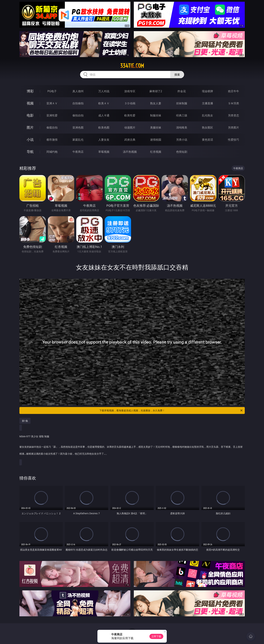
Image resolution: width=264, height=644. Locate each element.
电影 (30, 115)
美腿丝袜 (156, 127)
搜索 (177, 75)
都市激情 (52, 140)
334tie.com (132, 66)
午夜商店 (78, 152)
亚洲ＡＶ (52, 103)
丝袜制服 (182, 103)
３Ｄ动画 (130, 103)
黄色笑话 (207, 140)
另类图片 (233, 127)
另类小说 (182, 140)
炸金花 (182, 91)
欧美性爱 (130, 115)
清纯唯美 (182, 127)
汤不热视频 (130, 152)
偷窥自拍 (52, 127)
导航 (30, 152)
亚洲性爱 (52, 115)
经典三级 (182, 115)
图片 (30, 127)
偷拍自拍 (78, 115)
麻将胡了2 (156, 91)
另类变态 (233, 115)
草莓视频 (104, 152)
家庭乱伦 (78, 140)
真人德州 (78, 91)
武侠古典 (130, 140)
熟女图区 (207, 127)
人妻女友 (104, 140)
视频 (30, 103)
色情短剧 (182, 152)
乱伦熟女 (207, 115)
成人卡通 (104, 115)
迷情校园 (156, 140)
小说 (30, 140)
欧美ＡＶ (104, 103)
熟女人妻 (156, 103)
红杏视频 (156, 152)
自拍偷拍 (78, 103)
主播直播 (207, 103)
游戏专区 (130, 91)
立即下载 (156, 636)
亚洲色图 (78, 127)
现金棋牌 (207, 91)
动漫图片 (130, 127)
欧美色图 (104, 127)
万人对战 (104, 91)
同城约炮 (52, 152)
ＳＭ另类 (233, 103)
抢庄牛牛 (233, 91)
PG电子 (52, 91)
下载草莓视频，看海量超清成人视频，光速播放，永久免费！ (171, 410)
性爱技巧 (233, 140)
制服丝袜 (156, 115)
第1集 (25, 421)
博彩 (30, 91)
